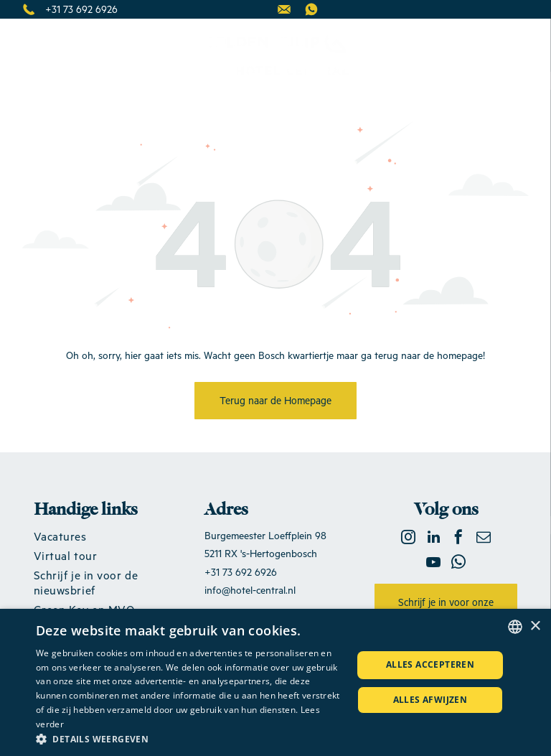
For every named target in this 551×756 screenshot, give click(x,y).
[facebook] (458, 539)
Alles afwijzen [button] (430, 700)
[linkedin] (433, 539)
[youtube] (433, 564)
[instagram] (408, 539)
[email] (484, 539)
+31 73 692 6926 (81, 9)
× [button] (535, 626)
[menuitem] (105, 536)
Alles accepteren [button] (430, 664)
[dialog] (275, 682)
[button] (189, 738)
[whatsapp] (458, 564)
